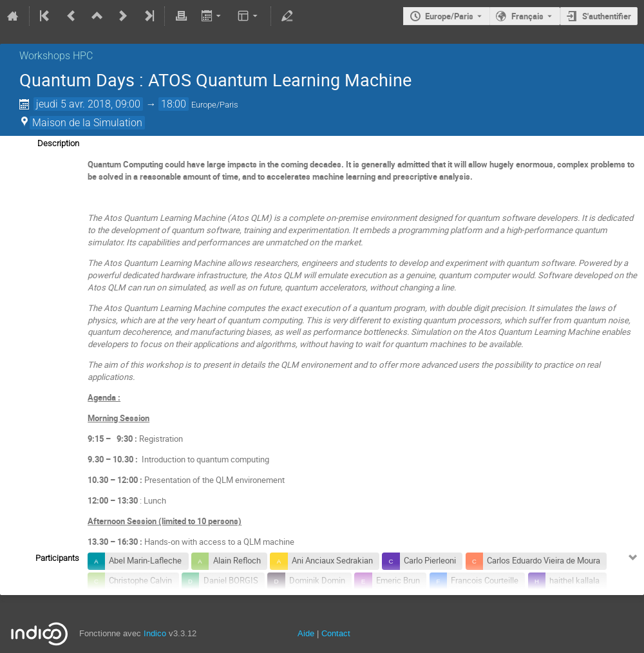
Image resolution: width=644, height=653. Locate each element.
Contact (336, 633)
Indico (155, 633)
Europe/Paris (449, 16)
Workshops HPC (56, 56)
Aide (306, 633)
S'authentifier (607, 16)
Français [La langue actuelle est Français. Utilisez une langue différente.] (527, 16)
